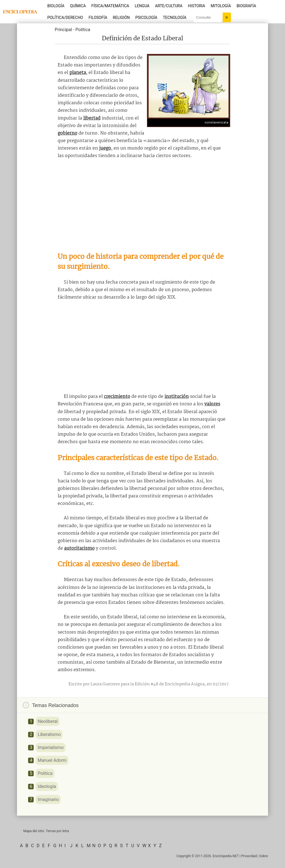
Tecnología (175, 18)
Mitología (221, 6)
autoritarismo (79, 548)
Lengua (142, 6)
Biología (56, 6)
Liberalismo (49, 734)
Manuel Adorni (52, 760)
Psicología (146, 18)
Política (83, 30)
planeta (78, 73)
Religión (121, 18)
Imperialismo (51, 747)
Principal (63, 30)
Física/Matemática (110, 6)
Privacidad (249, 856)
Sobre (264, 856)
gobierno (67, 133)
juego (105, 148)
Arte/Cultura (169, 6)
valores (212, 404)
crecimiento (117, 397)
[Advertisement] (142, 206)
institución (177, 397)
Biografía (246, 6)
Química (78, 6)
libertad (92, 118)
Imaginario (48, 799)
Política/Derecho (65, 18)
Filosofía (98, 18)
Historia (196, 6)
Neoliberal (48, 721)
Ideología (47, 786)
